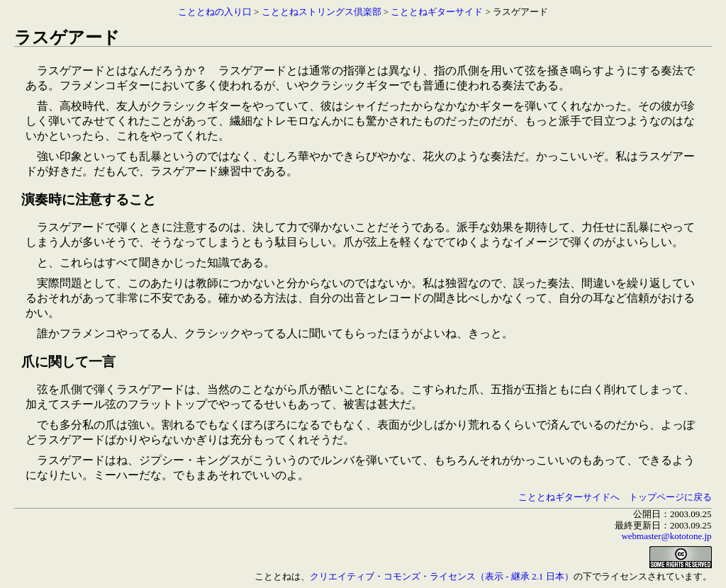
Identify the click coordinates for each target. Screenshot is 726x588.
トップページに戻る (670, 497)
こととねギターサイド (437, 12)
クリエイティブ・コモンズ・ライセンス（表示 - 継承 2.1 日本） (442, 576)
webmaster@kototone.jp (666, 536)
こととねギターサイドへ (569, 497)
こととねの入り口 (215, 12)
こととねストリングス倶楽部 (322, 12)
